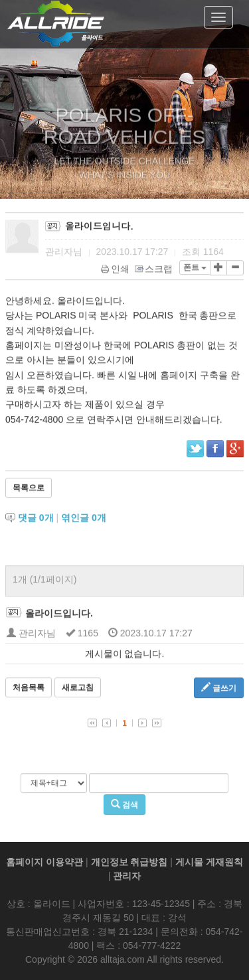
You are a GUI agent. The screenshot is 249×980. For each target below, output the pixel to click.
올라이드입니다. (59, 614)
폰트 (195, 269)
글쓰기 (219, 689)
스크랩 (154, 270)
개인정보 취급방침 (129, 862)
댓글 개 (36, 519)
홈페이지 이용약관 (44, 862)
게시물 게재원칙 (209, 862)
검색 (124, 805)
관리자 (127, 876)
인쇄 (116, 270)
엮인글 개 (84, 519)
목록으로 (29, 489)
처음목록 (29, 689)
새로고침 (78, 689)
